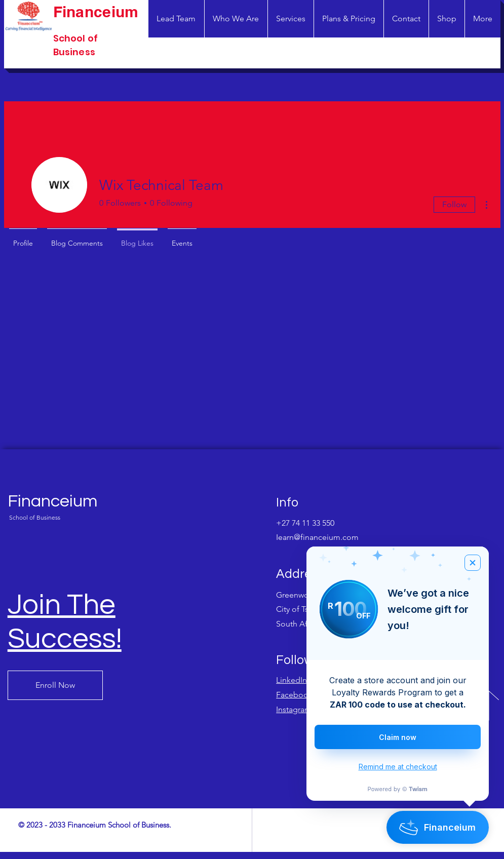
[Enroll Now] (55, 685)
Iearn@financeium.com (317, 537)
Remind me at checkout (398, 767)
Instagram (294, 709)
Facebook (294, 695)
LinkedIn (292, 680)
